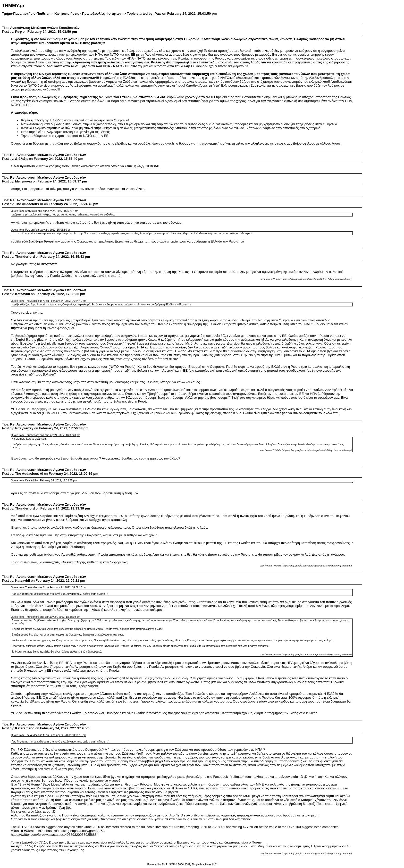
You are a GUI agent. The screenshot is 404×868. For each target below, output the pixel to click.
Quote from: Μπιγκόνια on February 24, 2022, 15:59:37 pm (44, 211)
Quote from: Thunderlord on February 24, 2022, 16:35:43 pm (45, 435)
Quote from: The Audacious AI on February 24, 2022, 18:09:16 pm (49, 587)
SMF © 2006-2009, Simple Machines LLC (193, 865)
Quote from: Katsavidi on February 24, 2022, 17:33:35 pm (44, 481)
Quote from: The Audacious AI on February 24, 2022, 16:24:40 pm (49, 301)
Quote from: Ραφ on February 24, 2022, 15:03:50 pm (41, 230)
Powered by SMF (157, 865)
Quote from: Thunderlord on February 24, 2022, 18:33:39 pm (45, 617)
